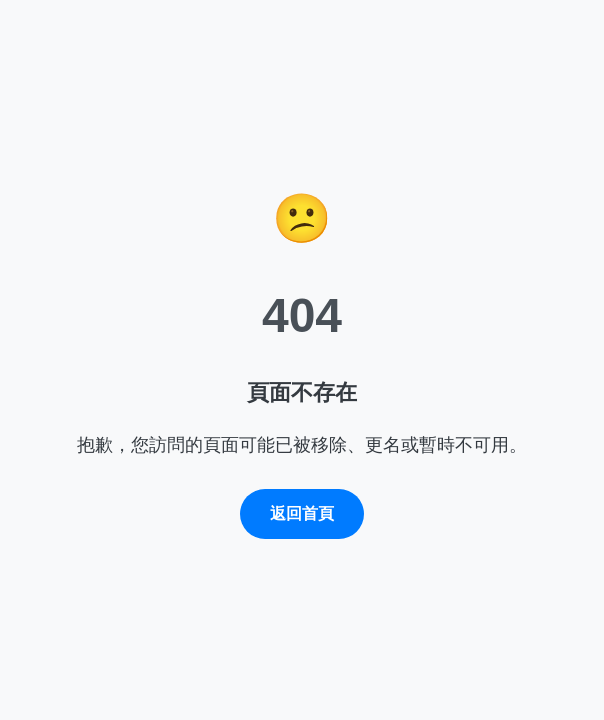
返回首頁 (302, 513)
